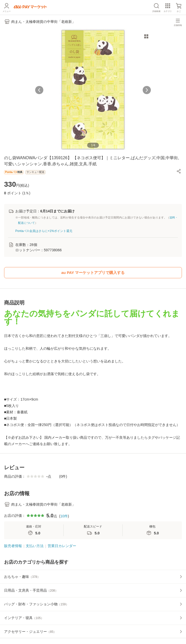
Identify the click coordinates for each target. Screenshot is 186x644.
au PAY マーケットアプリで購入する (93, 273)
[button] (179, 171)
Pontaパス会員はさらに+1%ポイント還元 (44, 231)
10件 (64, 516)
